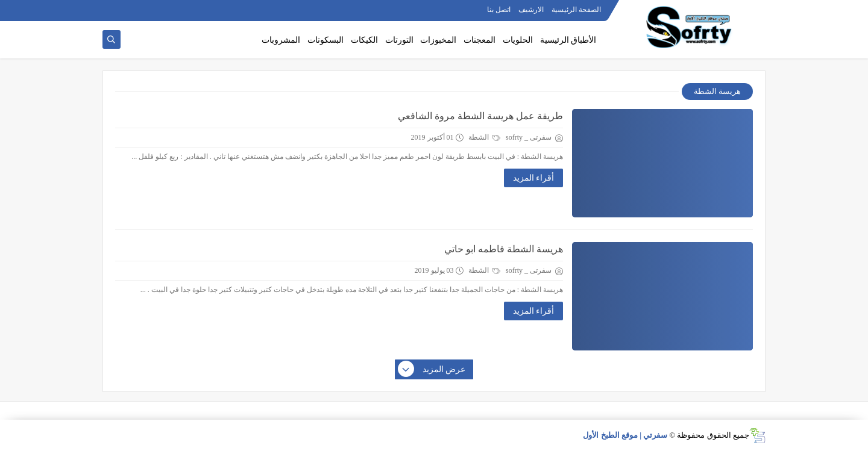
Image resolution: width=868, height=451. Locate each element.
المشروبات (281, 40)
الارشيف (531, 10)
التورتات (399, 40)
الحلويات (518, 40)
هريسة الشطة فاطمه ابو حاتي (504, 249)
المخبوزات (438, 40)
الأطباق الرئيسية (568, 40)
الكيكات (364, 40)
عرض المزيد (432, 370)
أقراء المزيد (534, 178)
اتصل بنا (499, 10)
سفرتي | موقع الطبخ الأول (625, 435)
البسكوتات (325, 40)
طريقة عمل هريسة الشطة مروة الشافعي (480, 116)
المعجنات (480, 40)
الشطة (484, 137)
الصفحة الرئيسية (576, 10)
